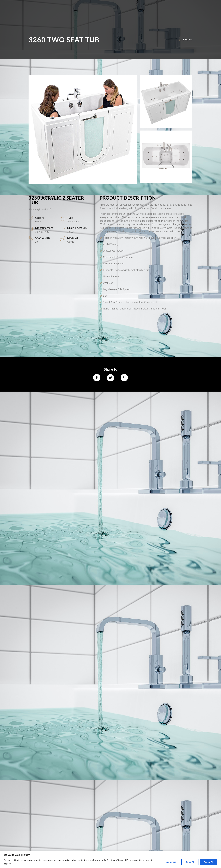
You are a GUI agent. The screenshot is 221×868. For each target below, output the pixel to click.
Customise (170, 862)
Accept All (208, 862)
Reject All (189, 862)
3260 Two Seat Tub (64, 40)
